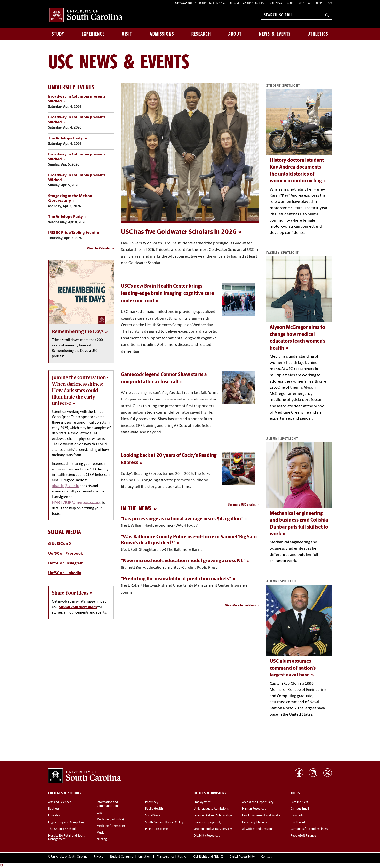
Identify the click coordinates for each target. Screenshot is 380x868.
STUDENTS (201, 4)
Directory (304, 4)
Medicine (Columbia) (110, 820)
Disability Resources (207, 836)
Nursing (102, 839)
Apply (319, 4)
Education (55, 816)
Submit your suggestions (78, 607)
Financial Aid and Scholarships (213, 816)
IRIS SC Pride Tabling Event (72, 233)
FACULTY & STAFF (218, 4)
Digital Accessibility (242, 857)
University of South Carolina (69, 857)
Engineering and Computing (66, 822)
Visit (127, 34)
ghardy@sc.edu (65, 486)
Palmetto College (157, 829)
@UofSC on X (60, 544)
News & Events (275, 34)
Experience (93, 34)
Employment (202, 802)
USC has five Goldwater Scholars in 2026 (179, 232)
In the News (136, 508)
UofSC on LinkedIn (65, 573)
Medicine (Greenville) (111, 826)
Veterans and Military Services (213, 829)
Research (201, 34)
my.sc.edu (297, 816)
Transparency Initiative (172, 857)
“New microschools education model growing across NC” (183, 561)
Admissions (162, 34)
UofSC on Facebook (66, 554)
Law (99, 813)
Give (330, 4)
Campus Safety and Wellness (309, 829)
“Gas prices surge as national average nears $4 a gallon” (182, 519)
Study (58, 34)
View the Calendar (99, 249)
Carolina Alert (299, 802)
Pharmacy (152, 802)
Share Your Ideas (70, 593)
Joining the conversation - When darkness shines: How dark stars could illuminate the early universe (80, 390)
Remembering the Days (78, 331)
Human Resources (254, 809)
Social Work (153, 816)
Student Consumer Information (130, 857)
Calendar (276, 4)
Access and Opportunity (258, 802)
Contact (266, 857)
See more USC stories (242, 505)
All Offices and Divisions (258, 829)
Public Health (154, 809)
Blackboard (298, 822)
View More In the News (241, 606)
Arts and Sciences (60, 802)
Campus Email (300, 809)
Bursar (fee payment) (207, 822)
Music (100, 833)
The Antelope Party (66, 138)
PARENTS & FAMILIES (253, 4)
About (235, 34)
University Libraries (254, 822)
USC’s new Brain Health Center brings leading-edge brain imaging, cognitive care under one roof (167, 294)
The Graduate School (62, 829)
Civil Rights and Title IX (208, 857)
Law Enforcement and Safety (261, 816)
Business (54, 809)
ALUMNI (234, 4)
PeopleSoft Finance (303, 836)
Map (290, 4)
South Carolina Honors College (165, 822)
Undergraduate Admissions (211, 809)
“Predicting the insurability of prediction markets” (176, 579)
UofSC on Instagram (66, 563)
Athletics (318, 34)
